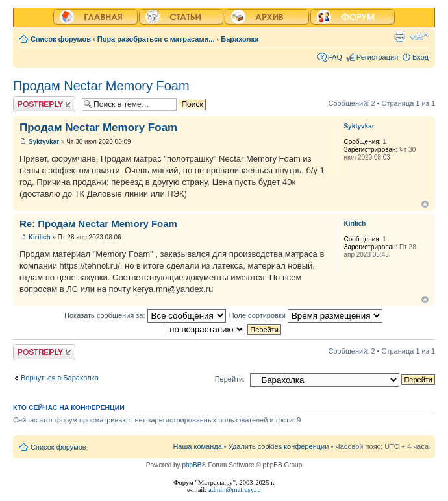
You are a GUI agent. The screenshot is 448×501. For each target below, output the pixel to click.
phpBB (192, 465)
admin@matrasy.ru (235, 490)
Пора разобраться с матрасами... (156, 39)
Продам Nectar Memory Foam (101, 86)
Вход (420, 57)
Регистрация (377, 57)
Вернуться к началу (425, 204)
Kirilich (40, 237)
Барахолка (240, 39)
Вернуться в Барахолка (60, 378)
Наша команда (197, 446)
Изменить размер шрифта (419, 36)
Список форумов (61, 39)
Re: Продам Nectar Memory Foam (98, 224)
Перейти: (230, 379)
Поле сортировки (306, 315)
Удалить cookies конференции (279, 446)
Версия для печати (399, 36)
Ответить (44, 104)
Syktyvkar (44, 142)
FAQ (335, 57)
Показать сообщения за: (145, 315)
